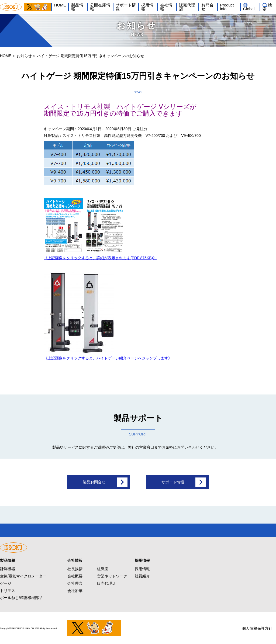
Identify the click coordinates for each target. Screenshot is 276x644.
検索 (267, 7)
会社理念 (75, 583)
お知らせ (24, 56)
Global (249, 9)
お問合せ (207, 7)
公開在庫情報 (100, 7)
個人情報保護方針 (257, 628)
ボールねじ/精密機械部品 (21, 597)
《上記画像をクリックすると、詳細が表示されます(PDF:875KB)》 (100, 258)
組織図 (103, 569)
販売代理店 (187, 7)
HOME (60, 5)
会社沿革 (75, 590)
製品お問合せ (94, 482)
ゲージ (6, 583)
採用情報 (147, 7)
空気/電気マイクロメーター (23, 576)
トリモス (8, 590)
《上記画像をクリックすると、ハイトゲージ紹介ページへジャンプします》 (108, 358)
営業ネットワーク (112, 576)
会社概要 (75, 576)
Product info (227, 7)
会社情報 (166, 7)
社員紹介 (142, 576)
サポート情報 (126, 7)
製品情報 (77, 7)
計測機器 (8, 569)
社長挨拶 (75, 569)
